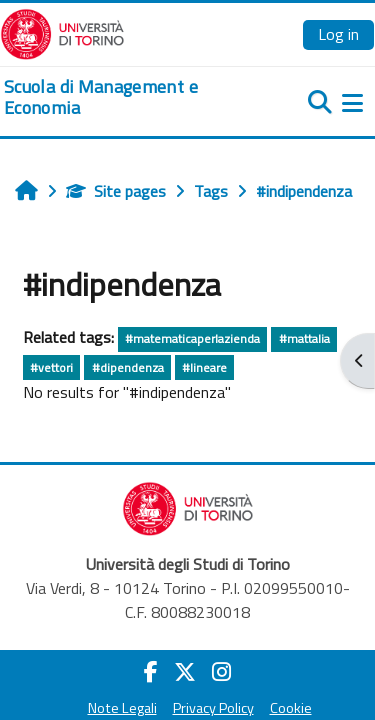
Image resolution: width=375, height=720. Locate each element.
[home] (125, 97)
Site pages (116, 191)
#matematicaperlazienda (192, 338)
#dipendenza (128, 367)
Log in (338, 34)
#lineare (204, 367)
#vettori (51, 367)
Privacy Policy (213, 708)
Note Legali (122, 708)
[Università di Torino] (62, 32)
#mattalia (304, 338)
